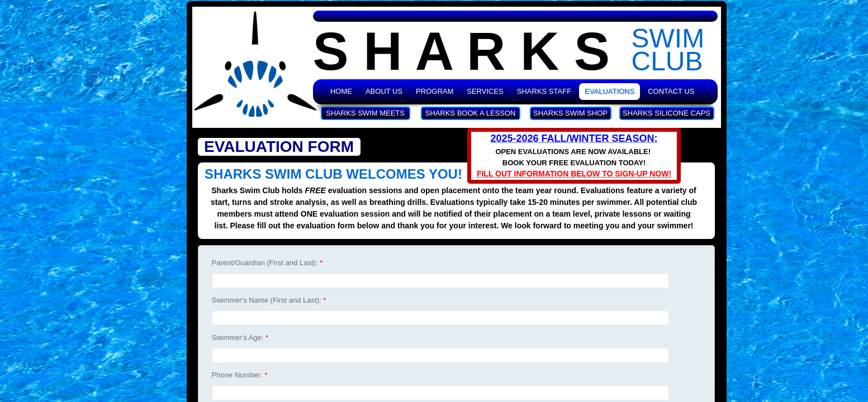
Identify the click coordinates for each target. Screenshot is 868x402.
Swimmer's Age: (240, 338)
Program (435, 91)
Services (485, 91)
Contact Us (671, 91)
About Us (384, 91)
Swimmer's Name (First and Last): (269, 300)
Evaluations (610, 91)
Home (341, 91)
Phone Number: (240, 375)
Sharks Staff (544, 91)
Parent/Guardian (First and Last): (267, 263)
